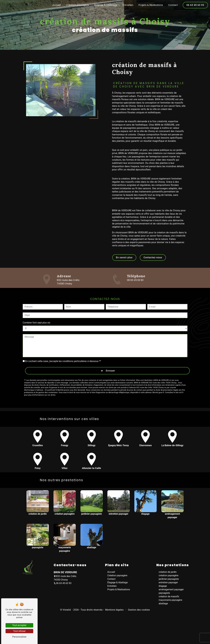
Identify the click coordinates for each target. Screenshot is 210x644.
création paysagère (169, 576)
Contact (173, 5)
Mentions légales (114, 610)
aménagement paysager (171, 590)
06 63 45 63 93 (195, 5)
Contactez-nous (153, 258)
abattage (163, 604)
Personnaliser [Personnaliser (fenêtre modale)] (19, 637)
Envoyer (110, 360)
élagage (163, 586)
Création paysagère (77, 5)
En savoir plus (124, 258)
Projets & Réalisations (150, 5)
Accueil (56, 5)
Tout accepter (19, 625)
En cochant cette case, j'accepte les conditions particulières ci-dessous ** (63, 350)
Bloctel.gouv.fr (158, 381)
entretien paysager (168, 583)
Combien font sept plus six (37, 311)
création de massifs (169, 597)
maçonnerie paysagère (170, 600)
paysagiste (164, 593)
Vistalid (67, 610)
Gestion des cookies (139, 610)
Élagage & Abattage (105, 5)
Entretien (128, 5)
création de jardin (168, 572)
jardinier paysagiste (169, 579)
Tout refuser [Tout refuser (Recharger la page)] (19, 631)
